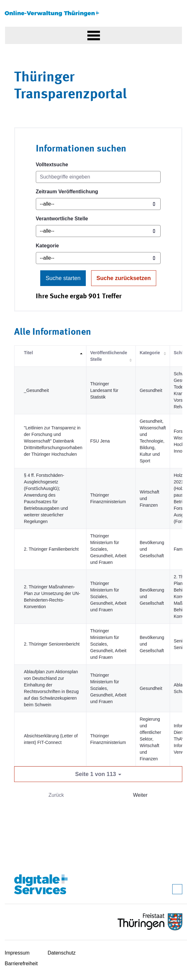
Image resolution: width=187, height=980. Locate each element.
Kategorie (47, 246)
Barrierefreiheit (21, 963)
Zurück (56, 795)
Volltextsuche (52, 165)
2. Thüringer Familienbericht (51, 549)
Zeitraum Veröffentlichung (67, 192)
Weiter (140, 795)
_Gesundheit (36, 390)
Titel (28, 353)
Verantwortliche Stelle (62, 219)
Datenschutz (62, 953)
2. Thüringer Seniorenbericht (52, 644)
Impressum (17, 953)
